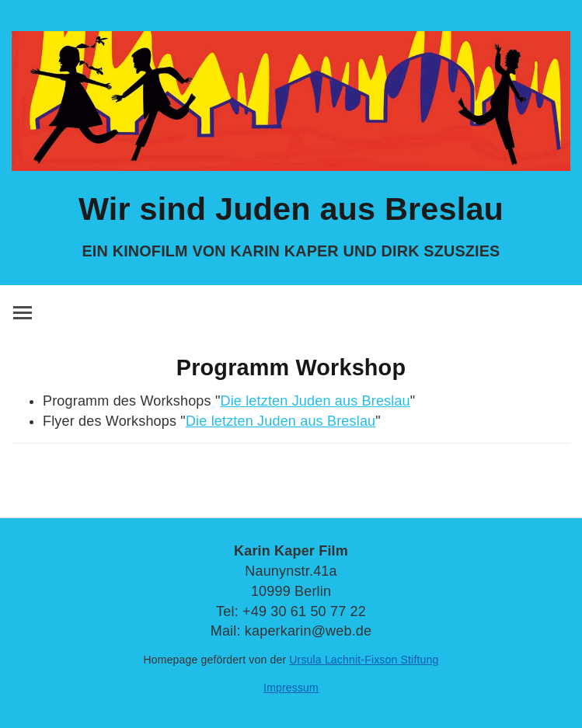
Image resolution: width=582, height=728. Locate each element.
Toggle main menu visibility (23, 310)
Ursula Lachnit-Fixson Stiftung (364, 660)
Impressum (291, 688)
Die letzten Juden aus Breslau (315, 401)
